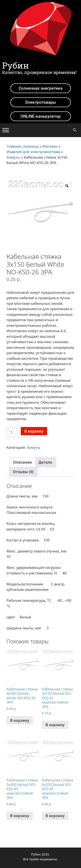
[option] (40, 212)
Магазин (50, 146)
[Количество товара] (13, 432)
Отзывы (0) (23, 472)
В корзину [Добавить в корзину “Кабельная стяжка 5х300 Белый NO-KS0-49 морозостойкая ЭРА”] (20, 816)
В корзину (34, 431)
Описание (22, 462)
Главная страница (22, 146)
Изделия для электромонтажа (33, 152)
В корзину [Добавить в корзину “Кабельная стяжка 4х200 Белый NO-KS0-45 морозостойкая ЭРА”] (55, 816)
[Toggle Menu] (6, 130)
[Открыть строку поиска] (75, 130)
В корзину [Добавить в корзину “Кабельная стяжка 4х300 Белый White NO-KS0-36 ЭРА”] (20, 720)
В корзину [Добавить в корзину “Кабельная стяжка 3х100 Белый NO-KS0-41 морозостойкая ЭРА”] (55, 725)
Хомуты (13, 157)
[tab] (22, 462)
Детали (45, 462)
